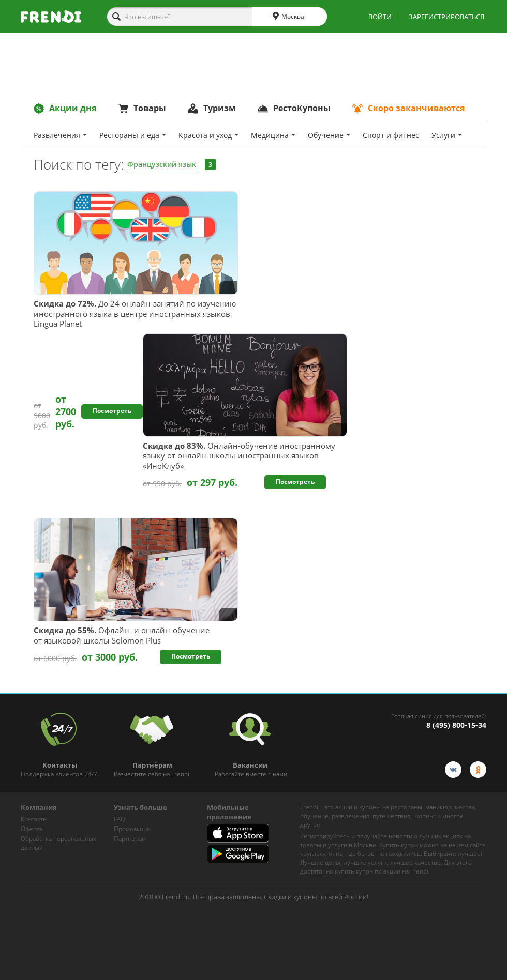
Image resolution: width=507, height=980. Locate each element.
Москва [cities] (288, 17)
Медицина (273, 135)
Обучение (329, 135)
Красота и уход (208, 135)
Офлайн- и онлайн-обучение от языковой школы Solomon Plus (122, 636)
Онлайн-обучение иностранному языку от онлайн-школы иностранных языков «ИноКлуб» (239, 456)
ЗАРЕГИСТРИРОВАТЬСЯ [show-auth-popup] (446, 17)
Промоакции (132, 829)
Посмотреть (112, 411)
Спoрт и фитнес (391, 135)
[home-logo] (51, 17)
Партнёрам (130, 839)
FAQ (120, 819)
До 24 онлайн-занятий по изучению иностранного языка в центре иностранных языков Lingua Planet (135, 314)
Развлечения (60, 135)
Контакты (34, 819)
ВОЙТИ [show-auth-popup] (380, 17)
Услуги (447, 135)
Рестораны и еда (133, 135)
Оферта (32, 829)
